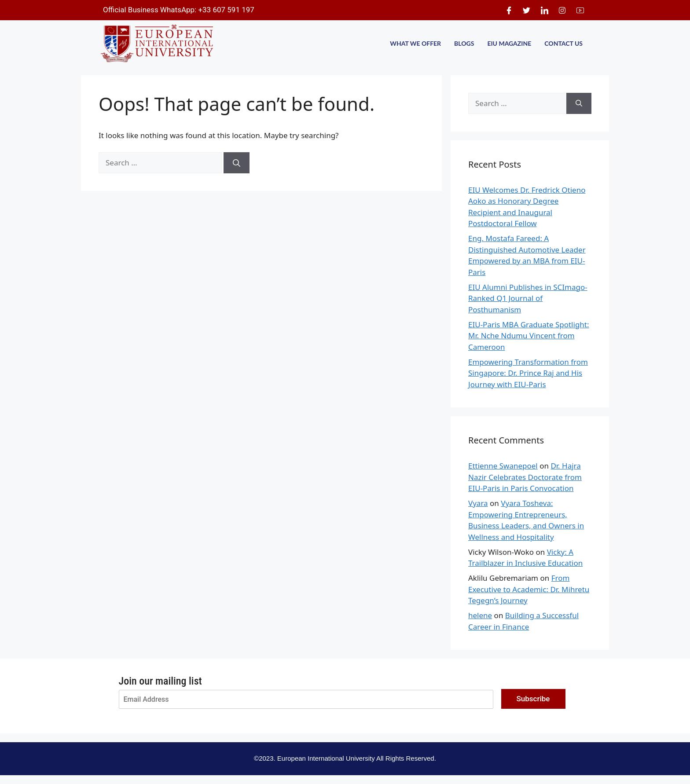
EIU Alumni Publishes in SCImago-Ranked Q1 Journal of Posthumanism (528, 298)
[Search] (237, 163)
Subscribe (533, 699)
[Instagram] (562, 10)
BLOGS (464, 43)
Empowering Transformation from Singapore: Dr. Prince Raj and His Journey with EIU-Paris (528, 373)
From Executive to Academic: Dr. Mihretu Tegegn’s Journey (529, 589)
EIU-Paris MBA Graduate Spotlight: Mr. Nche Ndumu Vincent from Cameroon (529, 336)
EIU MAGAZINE (509, 43)
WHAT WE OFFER (415, 43)
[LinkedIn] (544, 10)
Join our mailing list (160, 681)
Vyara (478, 503)
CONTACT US (563, 43)
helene (480, 615)
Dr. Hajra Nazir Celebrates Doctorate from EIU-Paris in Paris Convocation (525, 477)
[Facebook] (509, 10)
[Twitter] (527, 10)
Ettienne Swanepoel (503, 466)
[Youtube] (580, 10)
